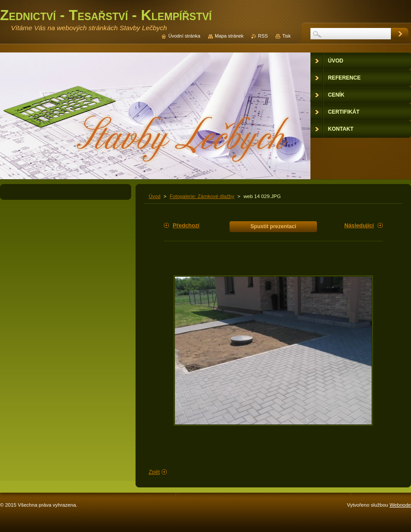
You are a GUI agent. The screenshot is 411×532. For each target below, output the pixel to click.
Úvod (155, 196)
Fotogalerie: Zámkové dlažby (202, 196)
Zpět (154, 472)
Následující (359, 225)
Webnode (400, 505)
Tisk (286, 36)
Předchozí (186, 225)
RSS (263, 36)
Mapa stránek (229, 36)
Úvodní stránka (184, 36)
